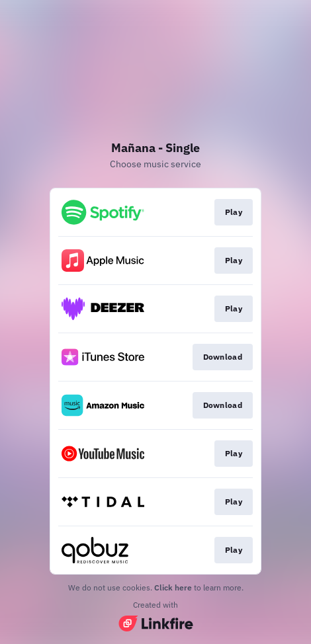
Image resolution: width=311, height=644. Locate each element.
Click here (173, 587)
